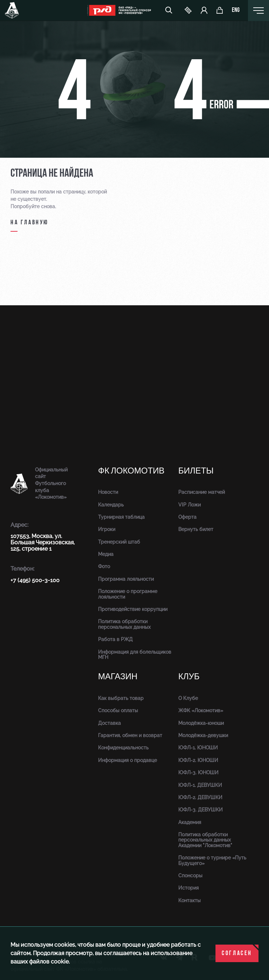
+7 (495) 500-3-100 (35, 580)
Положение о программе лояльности (128, 594)
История (188, 888)
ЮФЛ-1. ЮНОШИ (198, 748)
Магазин (118, 677)
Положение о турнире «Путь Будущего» (212, 860)
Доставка (109, 723)
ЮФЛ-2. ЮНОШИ (198, 760)
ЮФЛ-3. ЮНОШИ (198, 773)
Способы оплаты (118, 710)
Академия (190, 822)
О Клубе (188, 698)
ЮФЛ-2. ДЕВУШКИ (200, 797)
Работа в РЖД (115, 639)
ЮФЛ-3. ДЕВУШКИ (201, 810)
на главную (30, 223)
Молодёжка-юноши (201, 723)
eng (236, 11)
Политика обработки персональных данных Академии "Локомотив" (205, 840)
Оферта (187, 517)
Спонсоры (190, 876)
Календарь (111, 505)
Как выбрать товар (121, 698)
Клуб (189, 677)
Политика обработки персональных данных (124, 624)
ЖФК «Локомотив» (201, 710)
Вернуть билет (196, 529)
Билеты (196, 471)
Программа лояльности (126, 579)
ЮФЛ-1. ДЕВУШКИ (200, 785)
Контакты (189, 900)
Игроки (107, 529)
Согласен (237, 954)
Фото (104, 566)
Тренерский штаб (119, 542)
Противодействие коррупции (133, 609)
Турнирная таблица (121, 517)
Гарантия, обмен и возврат (130, 735)
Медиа (106, 554)
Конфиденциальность (123, 748)
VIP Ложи (189, 505)
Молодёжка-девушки (203, 735)
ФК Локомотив (131, 471)
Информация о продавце (127, 760)
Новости (108, 492)
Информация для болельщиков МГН (135, 655)
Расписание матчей (202, 492)
